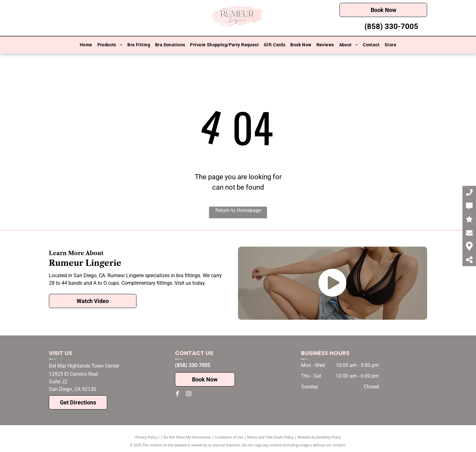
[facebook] (177, 395)
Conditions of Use (229, 437)
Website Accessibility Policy (319, 437)
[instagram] (189, 395)
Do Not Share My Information (187, 437)
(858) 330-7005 (391, 26)
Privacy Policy (146, 437)
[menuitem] (86, 45)
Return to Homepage (238, 210)
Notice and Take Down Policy (270, 437)
